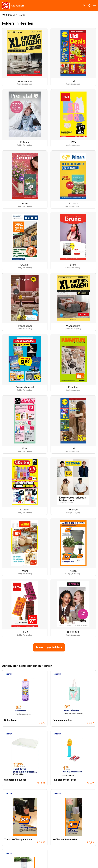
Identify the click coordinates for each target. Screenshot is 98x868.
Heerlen (22, 15)
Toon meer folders (49, 647)
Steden (11, 15)
